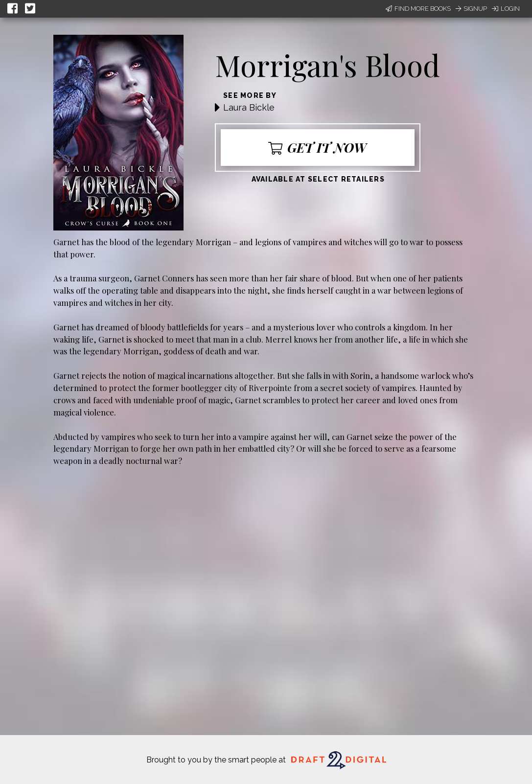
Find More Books (418, 9)
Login (506, 9)
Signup (471, 9)
